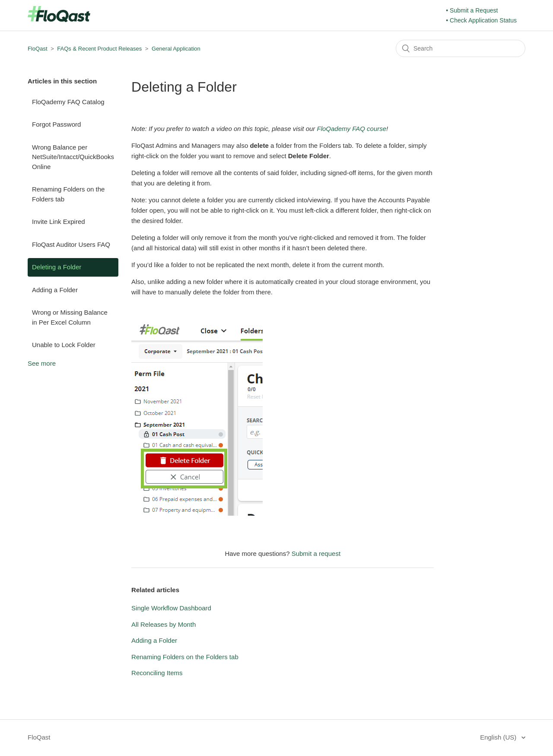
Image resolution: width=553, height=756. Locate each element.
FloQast (38, 49)
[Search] (461, 48)
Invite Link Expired (59, 222)
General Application (176, 49)
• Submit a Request (472, 10)
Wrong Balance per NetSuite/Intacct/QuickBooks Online (73, 157)
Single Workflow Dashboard (171, 608)
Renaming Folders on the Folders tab (68, 194)
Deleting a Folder (57, 267)
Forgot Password (56, 124)
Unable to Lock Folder (64, 345)
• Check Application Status (481, 20)
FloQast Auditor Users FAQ (71, 244)
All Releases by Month (164, 624)
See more (42, 363)
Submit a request (316, 553)
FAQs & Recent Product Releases (99, 49)
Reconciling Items (157, 673)
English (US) (499, 737)
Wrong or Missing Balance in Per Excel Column (70, 317)
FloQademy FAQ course (351, 129)
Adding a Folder (55, 290)
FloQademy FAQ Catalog (68, 102)
